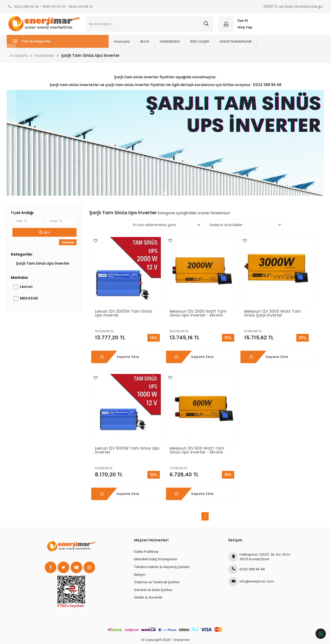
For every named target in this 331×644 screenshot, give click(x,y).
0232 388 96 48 (26, 7)
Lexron (28, 289)
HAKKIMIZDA (148, 45)
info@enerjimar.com (251, 562)
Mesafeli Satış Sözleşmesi (156, 540)
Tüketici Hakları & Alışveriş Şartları (162, 548)
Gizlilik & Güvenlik (148, 578)
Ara (46, 235)
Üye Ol (242, 23)
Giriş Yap (244, 29)
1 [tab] (165, 195)
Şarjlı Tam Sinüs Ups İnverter (44, 266)
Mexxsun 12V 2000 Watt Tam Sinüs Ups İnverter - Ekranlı (176, 307)
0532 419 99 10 (81, 7)
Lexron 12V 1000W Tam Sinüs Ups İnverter (289, 305)
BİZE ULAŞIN (178, 45)
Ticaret (135, 637)
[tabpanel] (165, 146)
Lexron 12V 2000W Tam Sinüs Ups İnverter (118, 305)
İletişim (140, 555)
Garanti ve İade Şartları (153, 571)
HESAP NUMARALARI (214, 45)
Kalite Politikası (146, 532)
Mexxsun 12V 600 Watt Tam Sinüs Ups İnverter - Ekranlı (119, 433)
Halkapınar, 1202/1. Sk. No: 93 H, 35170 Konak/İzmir (259, 538)
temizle (69, 245)
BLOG (123, 45)
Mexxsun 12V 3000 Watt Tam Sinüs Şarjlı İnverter (233, 307)
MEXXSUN (30, 301)
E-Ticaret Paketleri (162, 637)
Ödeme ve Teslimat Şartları (157, 563)
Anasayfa (100, 45)
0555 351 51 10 (54, 7)
